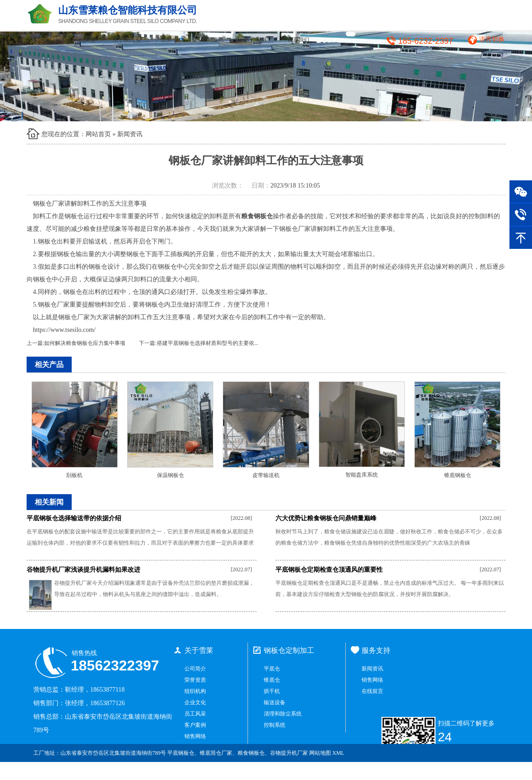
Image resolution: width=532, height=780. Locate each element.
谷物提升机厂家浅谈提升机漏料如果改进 (83, 570)
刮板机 (74, 475)
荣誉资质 (195, 680)
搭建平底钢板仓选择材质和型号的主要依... (208, 343)
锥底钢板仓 (458, 475)
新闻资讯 (213, 40)
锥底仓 (272, 680)
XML (338, 753)
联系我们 (298, 40)
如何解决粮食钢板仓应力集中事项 (85, 343)
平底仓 (272, 669)
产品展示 (170, 40)
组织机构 (195, 691)
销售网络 (195, 736)
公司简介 (195, 669)
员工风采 (195, 714)
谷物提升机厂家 (289, 753)
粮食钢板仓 (251, 753)
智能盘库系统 (362, 475)
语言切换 (492, 39)
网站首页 (84, 40)
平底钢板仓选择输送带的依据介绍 (74, 518)
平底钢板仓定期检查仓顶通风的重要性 (329, 570)
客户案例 (256, 40)
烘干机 (272, 691)
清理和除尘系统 (283, 714)
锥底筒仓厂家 (216, 753)
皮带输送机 (266, 475)
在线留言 (372, 691)
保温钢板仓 (170, 475)
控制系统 (275, 725)
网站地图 (320, 753)
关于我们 (127, 40)
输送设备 (275, 702)
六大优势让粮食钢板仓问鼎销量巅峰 (326, 518)
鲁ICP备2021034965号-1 (470, 771)
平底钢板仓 (181, 753)
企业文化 (195, 702)
